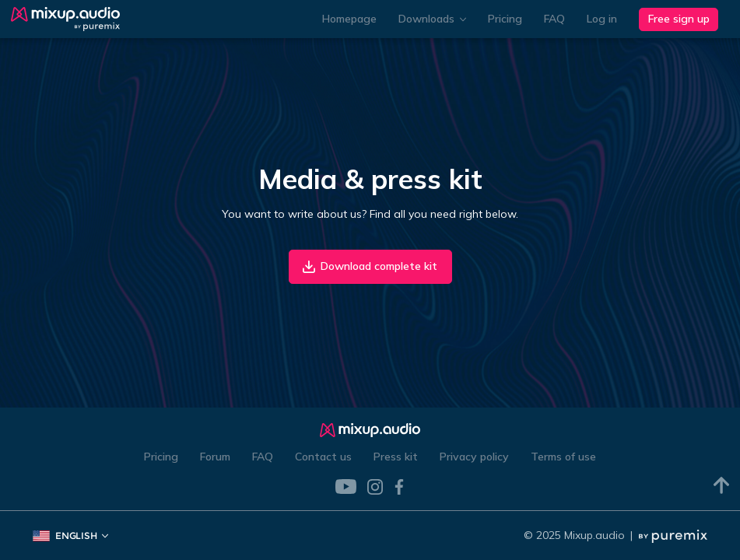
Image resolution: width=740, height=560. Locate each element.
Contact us (323, 457)
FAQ (554, 19)
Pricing (505, 19)
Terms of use (563, 457)
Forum (215, 457)
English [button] (70, 535)
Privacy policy (474, 457)
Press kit (396, 457)
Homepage (349, 19)
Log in (602, 19)
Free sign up (679, 19)
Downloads (432, 19)
